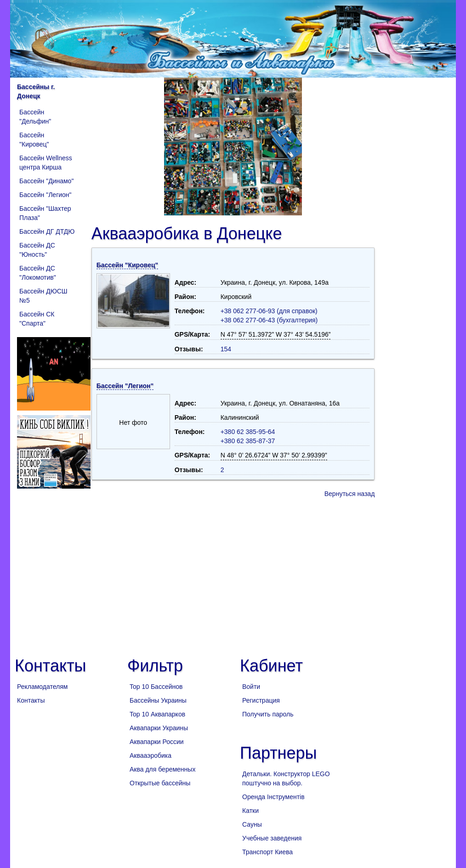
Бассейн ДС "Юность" (37, 250)
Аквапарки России (157, 742)
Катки (250, 811)
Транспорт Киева (267, 852)
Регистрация (261, 700)
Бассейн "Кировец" (34, 140)
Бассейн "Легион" (45, 195)
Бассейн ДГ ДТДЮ (47, 231)
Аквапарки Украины (159, 728)
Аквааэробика (151, 755)
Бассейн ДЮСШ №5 (43, 296)
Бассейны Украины (158, 700)
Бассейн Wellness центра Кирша (46, 163)
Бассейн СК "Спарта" (37, 319)
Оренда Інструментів (273, 797)
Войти (251, 687)
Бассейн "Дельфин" (35, 117)
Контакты (31, 700)
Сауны (252, 824)
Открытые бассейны (160, 783)
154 (226, 349)
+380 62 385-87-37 (248, 441)
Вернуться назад (350, 494)
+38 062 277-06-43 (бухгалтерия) (269, 320)
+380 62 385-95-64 (248, 432)
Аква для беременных (162, 769)
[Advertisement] (233, 576)
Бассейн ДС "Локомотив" (38, 273)
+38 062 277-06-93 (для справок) (269, 311)
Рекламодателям (42, 687)
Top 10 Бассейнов (156, 687)
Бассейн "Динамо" (46, 181)
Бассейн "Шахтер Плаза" (45, 213)
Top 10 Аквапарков (157, 714)
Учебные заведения (272, 838)
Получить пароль (268, 714)
